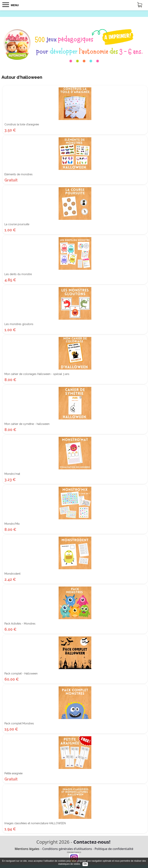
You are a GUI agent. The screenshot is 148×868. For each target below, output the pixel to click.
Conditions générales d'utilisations (67, 849)
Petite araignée (13, 773)
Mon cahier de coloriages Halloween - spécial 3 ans (37, 374)
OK (85, 864)
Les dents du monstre (18, 274)
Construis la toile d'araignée (22, 124)
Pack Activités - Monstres (20, 624)
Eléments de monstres (18, 174)
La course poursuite (17, 224)
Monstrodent (12, 574)
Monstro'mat (12, 474)
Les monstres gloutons (19, 324)
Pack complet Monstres (19, 723)
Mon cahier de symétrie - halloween (27, 424)
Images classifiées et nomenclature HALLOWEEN (35, 823)
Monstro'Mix (12, 524)
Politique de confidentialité (114, 849)
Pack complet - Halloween (21, 674)
